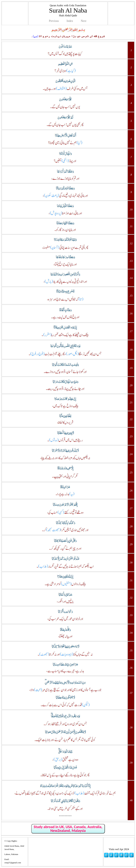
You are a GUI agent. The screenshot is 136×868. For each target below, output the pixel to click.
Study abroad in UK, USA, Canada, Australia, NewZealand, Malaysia (68, 829)
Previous (54, 21)
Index (70, 21)
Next (84, 21)
